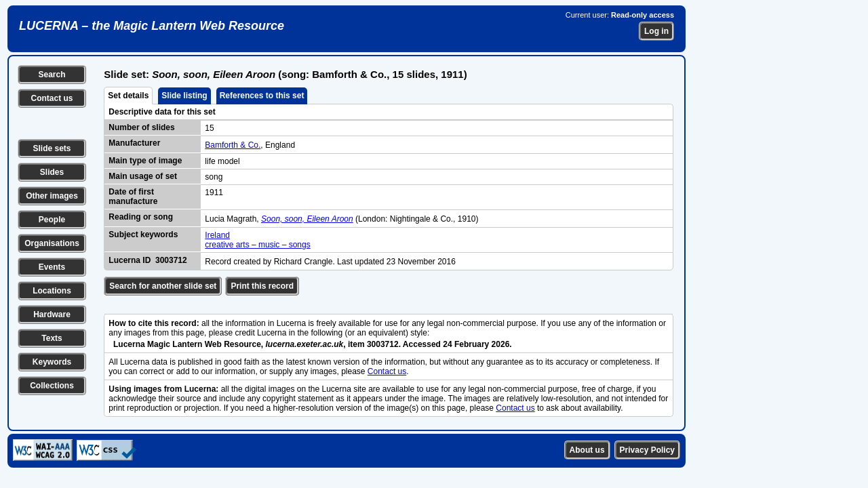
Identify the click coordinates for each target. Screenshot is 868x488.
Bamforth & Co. (233, 145)
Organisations (52, 243)
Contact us (52, 98)
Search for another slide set (163, 286)
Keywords (52, 362)
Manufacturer (134, 143)
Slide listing (184, 96)
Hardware (52, 314)
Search (52, 75)
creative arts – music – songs (257, 245)
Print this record (262, 286)
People (52, 220)
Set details (128, 96)
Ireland (217, 235)
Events (52, 267)
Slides (52, 172)
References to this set (262, 96)
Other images (52, 196)
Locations (52, 291)
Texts (52, 338)
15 (209, 128)
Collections (52, 386)
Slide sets (52, 148)
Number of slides (141, 127)
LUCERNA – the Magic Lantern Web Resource (152, 26)
